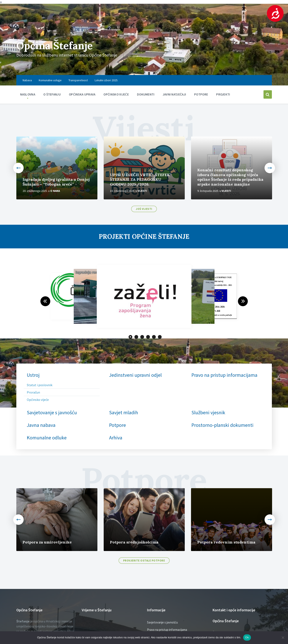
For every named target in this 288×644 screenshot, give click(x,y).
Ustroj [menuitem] (33, 375)
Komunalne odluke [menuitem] (47, 438)
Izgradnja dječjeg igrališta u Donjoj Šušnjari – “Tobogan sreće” (56, 182)
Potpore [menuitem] (201, 94)
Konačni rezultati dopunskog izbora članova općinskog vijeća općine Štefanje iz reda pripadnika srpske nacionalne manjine (230, 177)
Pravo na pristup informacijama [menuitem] (224, 375)
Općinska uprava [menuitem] (82, 94)
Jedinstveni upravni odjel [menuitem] (135, 375)
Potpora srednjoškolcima (134, 542)
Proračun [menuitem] (33, 392)
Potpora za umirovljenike (47, 542)
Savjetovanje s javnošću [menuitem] (52, 413)
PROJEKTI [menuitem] (223, 94)
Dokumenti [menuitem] (146, 94)
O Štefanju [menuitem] (52, 94)
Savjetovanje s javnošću (162, 622)
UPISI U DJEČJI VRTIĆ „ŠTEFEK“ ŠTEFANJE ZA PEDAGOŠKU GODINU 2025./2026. (141, 179)
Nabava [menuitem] (27, 80)
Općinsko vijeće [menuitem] (116, 94)
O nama (55, 191)
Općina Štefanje (55, 46)
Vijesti (142, 191)
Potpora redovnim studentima (226, 542)
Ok (247, 637)
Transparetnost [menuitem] (78, 80)
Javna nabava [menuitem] (41, 425)
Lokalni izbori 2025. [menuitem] (106, 80)
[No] (283, 638)
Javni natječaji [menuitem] (174, 94)
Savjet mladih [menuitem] (124, 413)
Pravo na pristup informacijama (167, 630)
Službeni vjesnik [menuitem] (208, 413)
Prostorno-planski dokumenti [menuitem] (222, 425)
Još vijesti (144, 209)
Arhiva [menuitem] (116, 438)
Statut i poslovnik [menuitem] (40, 385)
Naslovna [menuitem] (28, 94)
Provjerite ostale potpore (144, 561)
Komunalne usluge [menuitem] (50, 80)
